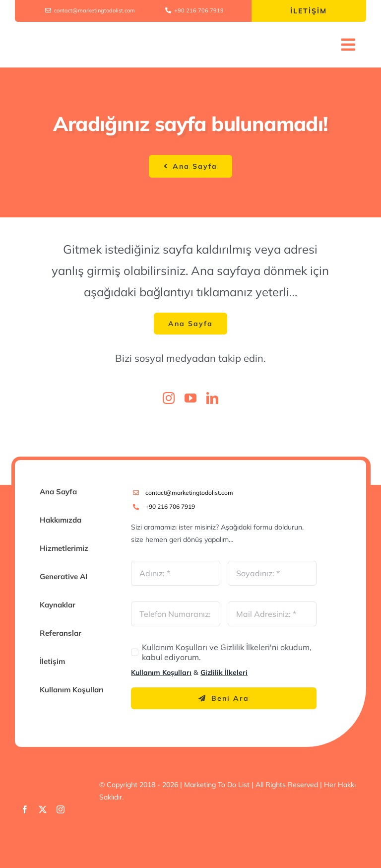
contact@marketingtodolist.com (189, 493)
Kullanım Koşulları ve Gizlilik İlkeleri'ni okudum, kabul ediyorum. (227, 652)
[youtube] (190, 398)
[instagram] (169, 398)
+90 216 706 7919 (170, 506)
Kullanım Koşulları (161, 672)
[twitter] (43, 809)
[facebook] (25, 809)
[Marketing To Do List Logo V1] (68, 36)
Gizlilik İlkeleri (224, 672)
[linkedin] (212, 398)
